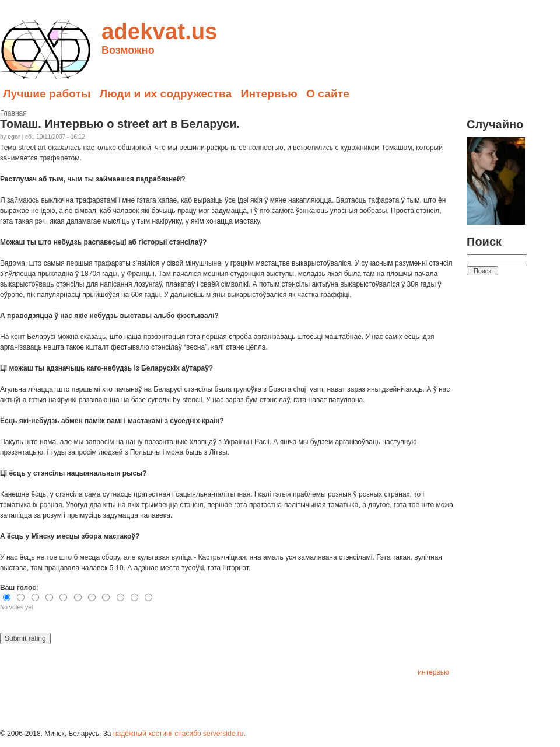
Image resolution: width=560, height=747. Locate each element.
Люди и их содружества (166, 94)
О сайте (328, 94)
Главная (13, 113)
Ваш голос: (19, 588)
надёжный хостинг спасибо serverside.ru (178, 734)
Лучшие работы (47, 94)
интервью (433, 672)
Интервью (269, 94)
